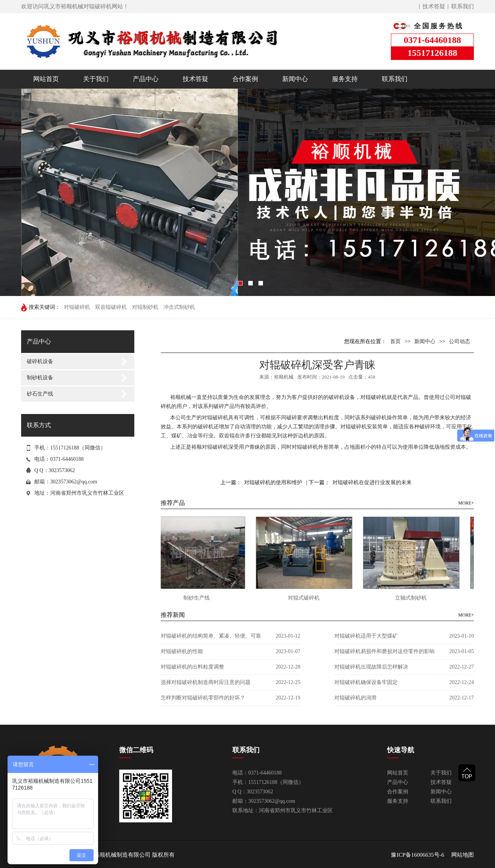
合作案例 (245, 79)
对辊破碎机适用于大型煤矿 (366, 636)
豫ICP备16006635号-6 (417, 855)
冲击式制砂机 (179, 307)
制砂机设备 (40, 378)
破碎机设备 (40, 361)
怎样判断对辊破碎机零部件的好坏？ (203, 698)
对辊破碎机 (77, 307)
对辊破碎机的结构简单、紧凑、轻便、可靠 (211, 636)
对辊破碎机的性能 (182, 651)
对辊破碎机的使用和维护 (273, 482)
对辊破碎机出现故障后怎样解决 (371, 667)
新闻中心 (295, 79)
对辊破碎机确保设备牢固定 (366, 682)
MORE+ (466, 503)
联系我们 (463, 6)
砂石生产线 (40, 394)
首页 (395, 341)
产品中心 (146, 79)
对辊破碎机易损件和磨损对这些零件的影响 (384, 651)
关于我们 (96, 79)
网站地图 (463, 855)
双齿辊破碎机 (111, 307)
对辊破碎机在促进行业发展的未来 (372, 482)
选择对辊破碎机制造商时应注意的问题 (206, 682)
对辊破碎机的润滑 (355, 698)
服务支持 (345, 79)
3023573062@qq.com (74, 482)
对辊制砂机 (145, 307)
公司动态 (460, 341)
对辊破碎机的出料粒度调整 (192, 667)
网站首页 (46, 79)
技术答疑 (434, 6)
